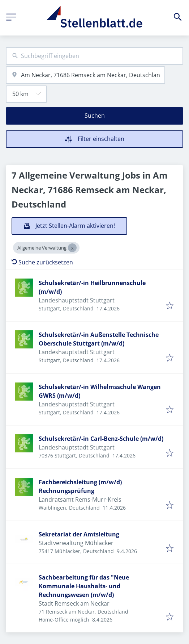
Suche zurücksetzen (42, 262)
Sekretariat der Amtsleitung (79, 534)
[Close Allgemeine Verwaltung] (72, 248)
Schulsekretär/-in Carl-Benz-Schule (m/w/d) (101, 439)
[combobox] (94, 56)
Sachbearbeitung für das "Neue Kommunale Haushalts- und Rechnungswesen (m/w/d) (84, 586)
